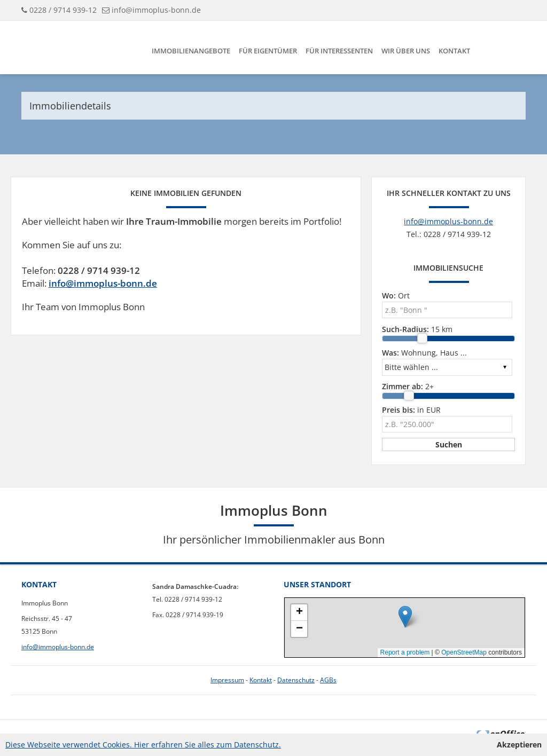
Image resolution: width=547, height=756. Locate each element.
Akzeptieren (519, 745)
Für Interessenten (339, 51)
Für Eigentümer (268, 51)
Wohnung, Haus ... (424, 353)
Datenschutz (296, 680)
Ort (396, 296)
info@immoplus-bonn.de (156, 10)
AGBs (328, 680)
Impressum (227, 680)
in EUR (411, 410)
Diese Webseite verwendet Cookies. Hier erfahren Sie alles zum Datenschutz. (143, 745)
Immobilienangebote (191, 51)
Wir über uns (406, 51)
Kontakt (454, 51)
